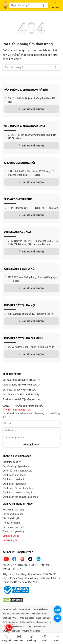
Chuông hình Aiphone (32, 631)
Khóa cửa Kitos (27, 622)
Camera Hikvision (41, 609)
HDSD (57, 638)
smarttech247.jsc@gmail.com (25, 399)
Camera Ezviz (25, 609)
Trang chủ (6, 638)
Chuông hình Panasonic (35, 627)
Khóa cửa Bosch (27, 618)
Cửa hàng (32, 638)
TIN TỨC (44, 638)
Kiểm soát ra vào (40, 614)
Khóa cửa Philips (10, 618)
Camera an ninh (9, 609)
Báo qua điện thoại (22, 614)
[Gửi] (43, 5)
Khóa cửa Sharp (43, 618)
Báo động (7, 614)
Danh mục (19, 638)
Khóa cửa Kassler (44, 622)
